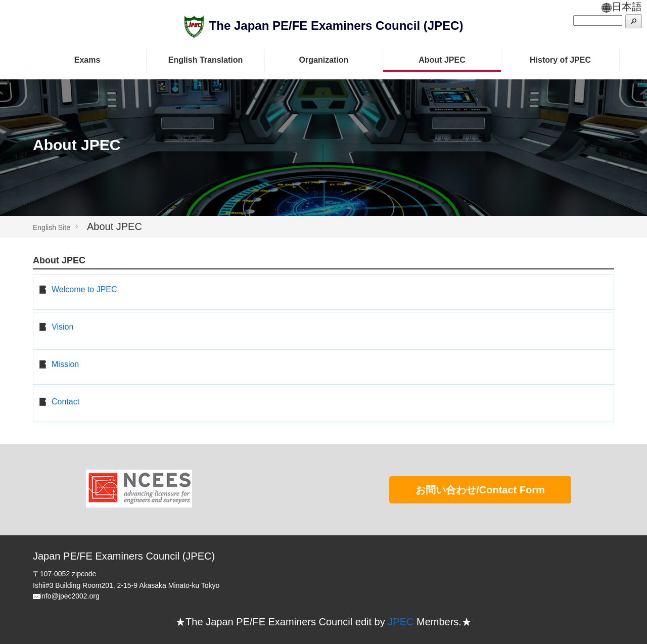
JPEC (401, 622)
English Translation (206, 60)
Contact (65, 402)
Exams (87, 60)
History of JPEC (560, 60)
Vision (62, 327)
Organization (324, 60)
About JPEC (442, 60)
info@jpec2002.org (70, 596)
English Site (52, 227)
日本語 (622, 7)
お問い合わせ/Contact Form (480, 490)
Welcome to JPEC (84, 289)
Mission (65, 364)
